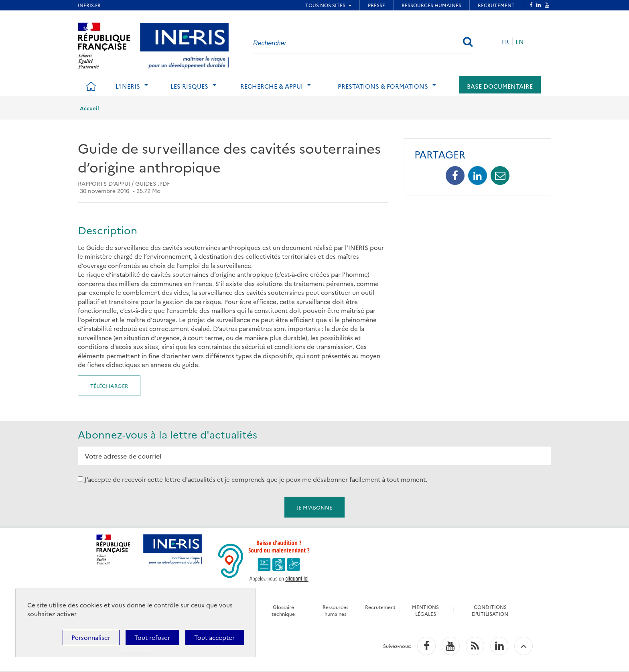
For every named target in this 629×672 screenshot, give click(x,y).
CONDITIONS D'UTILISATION (491, 610)
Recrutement (381, 607)
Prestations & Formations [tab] (383, 86)
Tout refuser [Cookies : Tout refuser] (152, 637)
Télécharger (109, 386)
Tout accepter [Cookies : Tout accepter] (214, 637)
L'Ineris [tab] (128, 86)
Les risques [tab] (189, 86)
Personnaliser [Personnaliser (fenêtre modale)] (91, 637)
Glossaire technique (283, 610)
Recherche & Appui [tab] (272, 86)
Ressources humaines (335, 610)
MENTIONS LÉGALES (426, 610)
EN (520, 42)
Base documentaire (500, 86)
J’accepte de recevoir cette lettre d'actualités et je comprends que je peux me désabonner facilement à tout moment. (256, 479)
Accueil (89, 108)
